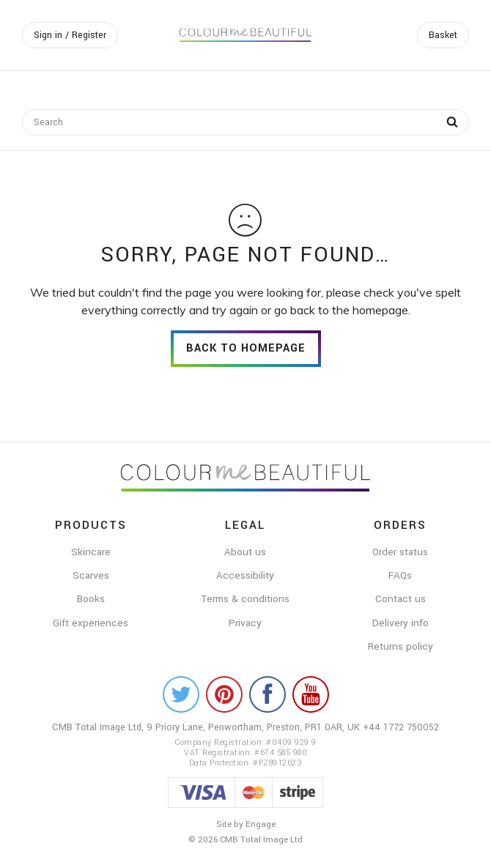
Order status (400, 552)
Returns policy (400, 646)
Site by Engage (246, 824)
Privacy (245, 623)
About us (245, 552)
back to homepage (246, 348)
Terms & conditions (245, 599)
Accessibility (245, 575)
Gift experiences (91, 623)
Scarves (91, 575)
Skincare (91, 552)
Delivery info (400, 623)
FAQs (400, 575)
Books (91, 599)
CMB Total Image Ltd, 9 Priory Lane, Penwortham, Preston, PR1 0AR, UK (207, 727)
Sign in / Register (70, 35)
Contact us (400, 599)
